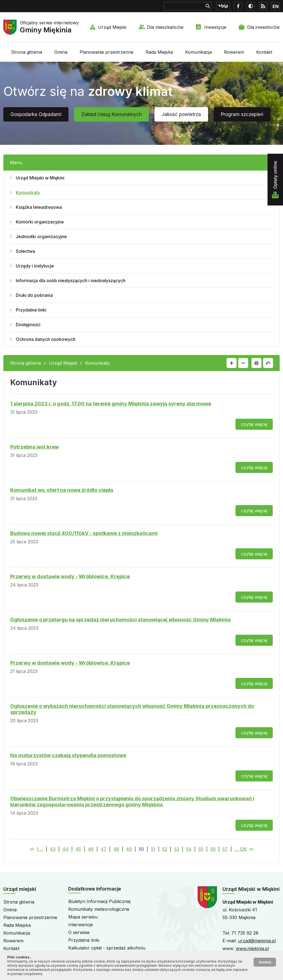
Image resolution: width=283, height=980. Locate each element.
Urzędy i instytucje (35, 266)
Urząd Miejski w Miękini (40, 178)
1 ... (40, 849)
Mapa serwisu (83, 917)
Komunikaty (28, 192)
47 (103, 849)
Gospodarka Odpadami (36, 114)
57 (225, 849)
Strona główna (27, 52)
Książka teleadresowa (39, 207)
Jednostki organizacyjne (41, 236)
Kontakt (264, 52)
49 (129, 849)
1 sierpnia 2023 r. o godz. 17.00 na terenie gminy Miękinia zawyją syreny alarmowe (111, 404)
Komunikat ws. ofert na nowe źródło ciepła (62, 490)
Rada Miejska (159, 52)
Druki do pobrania (34, 295)
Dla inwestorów (263, 27)
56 (213, 849)
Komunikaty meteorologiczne (99, 909)
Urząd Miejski (112, 27)
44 (65, 849)
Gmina (61, 52)
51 (153, 849)
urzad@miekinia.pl (257, 941)
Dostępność (28, 325)
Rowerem (234, 52)
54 (189, 849)
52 (165, 849)
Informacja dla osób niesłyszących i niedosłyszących (71, 281)
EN (276, 6)
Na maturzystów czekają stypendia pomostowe (68, 755)
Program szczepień (242, 114)
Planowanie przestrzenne (107, 52)
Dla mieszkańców (165, 27)
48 (116, 849)
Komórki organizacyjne (40, 222)
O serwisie (79, 932)
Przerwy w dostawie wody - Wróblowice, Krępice (70, 576)
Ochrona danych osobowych (46, 339)
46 (91, 849)
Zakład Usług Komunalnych (112, 114)
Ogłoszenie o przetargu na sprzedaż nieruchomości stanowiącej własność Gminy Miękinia (120, 620)
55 (201, 849)
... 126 (241, 849)
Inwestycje (215, 27)
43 (53, 849)
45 (78, 849)
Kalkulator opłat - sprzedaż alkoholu (107, 948)
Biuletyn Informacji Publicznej (99, 901)
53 (177, 849)
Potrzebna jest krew (35, 447)
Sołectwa (25, 251)
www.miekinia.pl (252, 948)
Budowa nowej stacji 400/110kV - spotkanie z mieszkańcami (84, 533)
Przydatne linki (31, 310)
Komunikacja (198, 52)
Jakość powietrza (181, 114)
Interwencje (81, 925)
